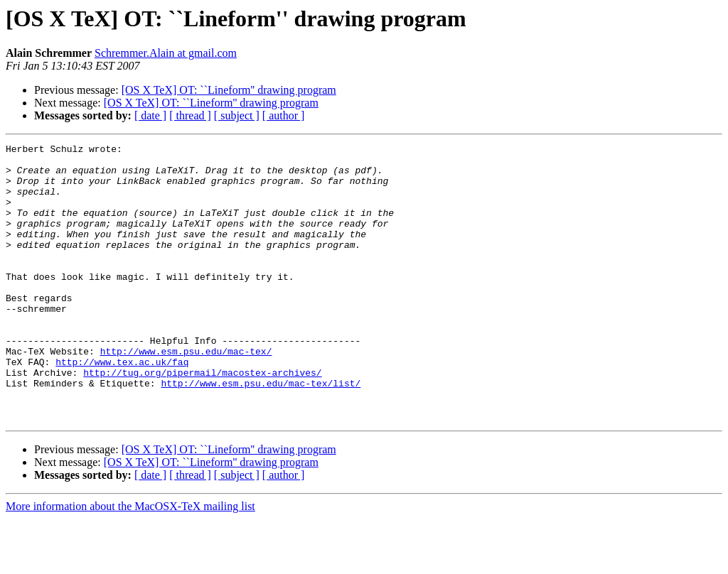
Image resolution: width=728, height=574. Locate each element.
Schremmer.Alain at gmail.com (166, 53)
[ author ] (284, 115)
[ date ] (150, 115)
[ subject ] (237, 115)
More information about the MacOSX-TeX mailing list (130, 562)
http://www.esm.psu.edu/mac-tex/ (186, 394)
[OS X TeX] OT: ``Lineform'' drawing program (229, 90)
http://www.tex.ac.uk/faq (122, 406)
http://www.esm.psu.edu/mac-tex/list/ (261, 432)
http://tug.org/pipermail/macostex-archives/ (202, 419)
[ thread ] (190, 115)
